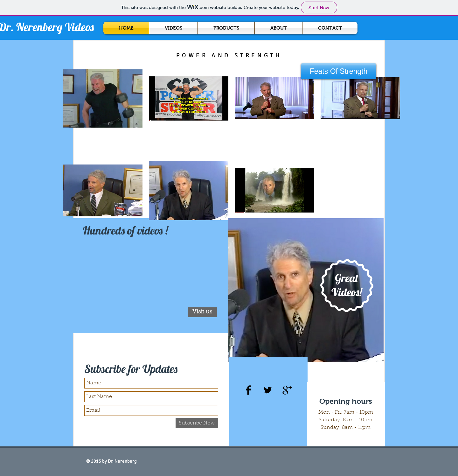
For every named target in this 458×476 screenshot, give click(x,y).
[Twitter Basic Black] (268, 390)
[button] (339, 71)
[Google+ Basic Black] (287, 390)
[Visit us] (202, 312)
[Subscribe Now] (197, 423)
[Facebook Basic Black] (248, 390)
